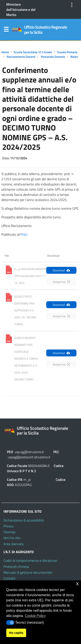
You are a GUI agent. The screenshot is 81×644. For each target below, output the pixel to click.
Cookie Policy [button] (35, 616)
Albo (24, 234)
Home (5, 52)
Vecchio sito (12, 538)
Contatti (9, 578)
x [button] (77, 584)
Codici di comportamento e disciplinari (30, 560)
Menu (6, 30)
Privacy (9, 526)
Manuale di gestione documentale (28, 572)
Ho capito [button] (16, 633)
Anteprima (61, 282)
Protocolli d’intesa (16, 567)
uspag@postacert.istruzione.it (29, 457)
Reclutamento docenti (21, 57)
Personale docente (53, 57)
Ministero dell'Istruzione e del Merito (21, 10)
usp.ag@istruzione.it (29, 452)
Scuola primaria (67, 52)
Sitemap (9, 532)
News (74, 57)
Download (61, 270)
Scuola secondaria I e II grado (33, 52)
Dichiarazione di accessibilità (24, 520)
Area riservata (13, 544)
